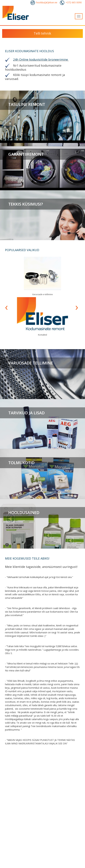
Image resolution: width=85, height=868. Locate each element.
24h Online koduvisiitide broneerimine (41, 59)
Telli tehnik (42, 33)
